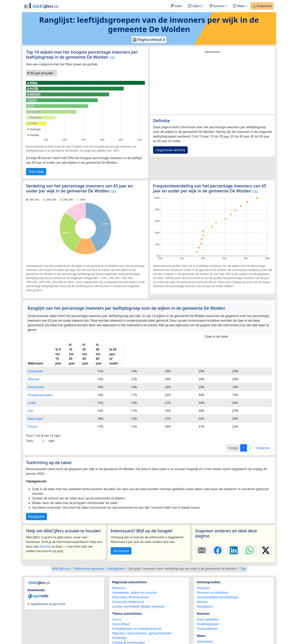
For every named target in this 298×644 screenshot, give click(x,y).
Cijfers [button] (195, 6)
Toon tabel (36, 172)
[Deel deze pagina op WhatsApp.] (250, 532)
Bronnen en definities (212, 574)
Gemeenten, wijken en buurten (135, 574)
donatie (45, 528)
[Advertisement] (213, 84)
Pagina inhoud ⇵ (149, 40)
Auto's (117, 601)
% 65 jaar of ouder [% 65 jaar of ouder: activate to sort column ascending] (240, 345)
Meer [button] (239, 6)
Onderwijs (120, 619)
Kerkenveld (36, 368)
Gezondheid (121, 605)
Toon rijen (40, 422)
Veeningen (35, 400)
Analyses (203, 569)
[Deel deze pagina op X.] (266, 532)
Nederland (136, 583)
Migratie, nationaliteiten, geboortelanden (142, 615)
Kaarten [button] (217, 6)
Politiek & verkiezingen (129, 624)
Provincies (120, 583)
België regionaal (153, 588)
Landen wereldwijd (126, 588)
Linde (32, 384)
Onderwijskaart (208, 605)
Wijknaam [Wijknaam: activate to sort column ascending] (35, 345)
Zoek (176, 6)
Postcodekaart (207, 610)
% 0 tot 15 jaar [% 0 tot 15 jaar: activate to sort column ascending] (75, 345)
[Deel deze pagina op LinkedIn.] (234, 532)
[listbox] (41, 73)
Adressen (119, 569)
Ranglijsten (36, 498)
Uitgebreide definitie (170, 150)
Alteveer (34, 361)
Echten (33, 408)
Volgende (263, 429)
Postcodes (120, 579)
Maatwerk (204, 632)
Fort (31, 392)
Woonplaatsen (139, 579)
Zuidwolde (35, 353)
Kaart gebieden (208, 601)
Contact (203, 628)
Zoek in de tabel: (238, 337)
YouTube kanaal (208, 637)
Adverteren (205, 623)
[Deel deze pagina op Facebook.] (218, 532)
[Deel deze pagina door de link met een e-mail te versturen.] (202, 532)
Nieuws (202, 583)
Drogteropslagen (40, 376)
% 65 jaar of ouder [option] (40, 73)
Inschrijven (121, 532)
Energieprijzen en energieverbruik (137, 610)
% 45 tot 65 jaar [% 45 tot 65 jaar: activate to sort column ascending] (197, 345)
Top (243, 550)
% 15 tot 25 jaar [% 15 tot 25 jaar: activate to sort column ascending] (115, 345)
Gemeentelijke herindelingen (218, 579)
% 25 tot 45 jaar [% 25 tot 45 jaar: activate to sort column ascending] (156, 345)
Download (262, 6)
